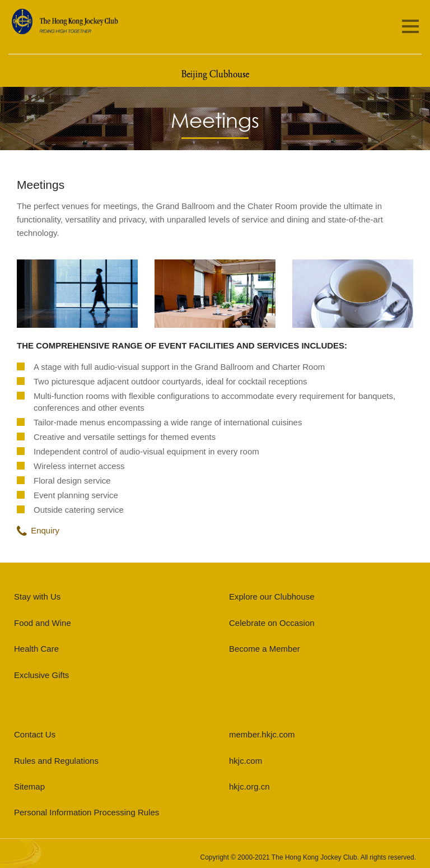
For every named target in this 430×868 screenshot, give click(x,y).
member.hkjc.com (262, 734)
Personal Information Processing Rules (87, 812)
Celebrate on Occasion (272, 623)
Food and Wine (43, 623)
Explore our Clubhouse (272, 597)
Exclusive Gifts (41, 675)
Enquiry (38, 530)
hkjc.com (246, 761)
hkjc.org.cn (249, 786)
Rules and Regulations (56, 761)
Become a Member (265, 649)
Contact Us (35, 734)
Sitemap (29, 786)
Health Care (36, 649)
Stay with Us (37, 597)
